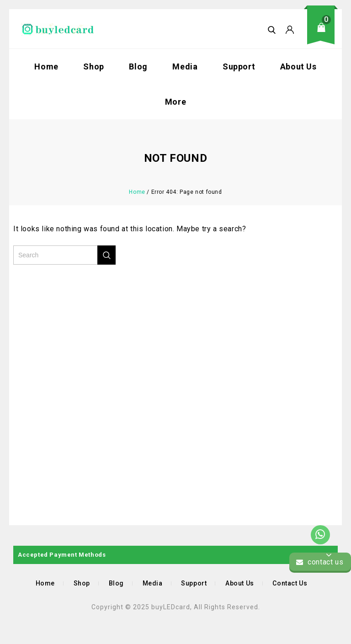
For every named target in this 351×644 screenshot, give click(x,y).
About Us (298, 67)
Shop (93, 67)
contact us (320, 562)
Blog (138, 67)
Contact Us (290, 583)
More (175, 102)
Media (185, 67)
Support (239, 67)
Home (46, 67)
